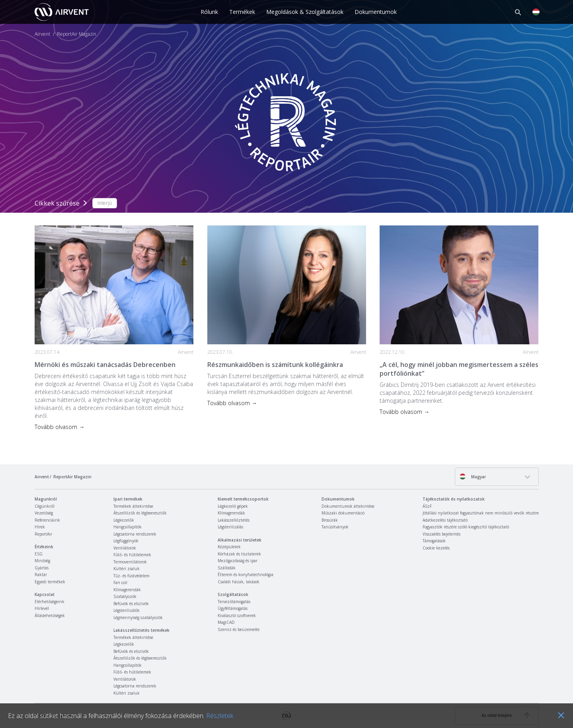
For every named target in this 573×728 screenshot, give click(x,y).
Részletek (220, 716)
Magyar (473, 477)
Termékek (242, 12)
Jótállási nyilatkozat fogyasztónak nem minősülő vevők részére (481, 513)
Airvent (42, 34)
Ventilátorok (125, 548)
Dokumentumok (376, 12)
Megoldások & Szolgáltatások (305, 12)
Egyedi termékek (50, 582)
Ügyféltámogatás (233, 608)
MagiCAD (226, 622)
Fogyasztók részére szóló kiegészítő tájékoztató (466, 527)
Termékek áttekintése (133, 506)
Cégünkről (45, 506)
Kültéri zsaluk (127, 569)
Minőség (42, 561)
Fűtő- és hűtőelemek (132, 555)
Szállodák (227, 568)
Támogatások (434, 541)
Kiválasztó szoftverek (237, 615)
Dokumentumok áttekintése (348, 506)
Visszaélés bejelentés (441, 534)
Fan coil (120, 582)
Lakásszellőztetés (234, 520)
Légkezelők (124, 520)
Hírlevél (42, 608)
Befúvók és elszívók (131, 604)
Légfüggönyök (126, 541)
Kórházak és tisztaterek (239, 554)
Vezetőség (44, 513)
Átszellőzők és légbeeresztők (140, 513)
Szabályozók (125, 596)
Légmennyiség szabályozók (138, 617)
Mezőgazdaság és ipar (238, 561)
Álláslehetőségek (50, 615)
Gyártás (42, 568)
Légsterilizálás (230, 527)
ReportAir (43, 534)
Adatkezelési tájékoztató (445, 520)
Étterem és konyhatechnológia (246, 575)
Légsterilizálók (127, 610)
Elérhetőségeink (50, 602)
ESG (39, 554)
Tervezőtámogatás (234, 602)
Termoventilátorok (130, 562)
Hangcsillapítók (128, 527)
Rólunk (209, 12)
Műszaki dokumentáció (343, 513)
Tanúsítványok (335, 527)
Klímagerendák (127, 590)
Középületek (229, 547)
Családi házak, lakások (239, 582)
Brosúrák (330, 520)
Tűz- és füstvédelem (132, 576)
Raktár (41, 575)
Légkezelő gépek (233, 506)
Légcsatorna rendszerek (135, 534)
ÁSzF (427, 506)
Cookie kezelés (436, 548)
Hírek (40, 527)
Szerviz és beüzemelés (239, 629)
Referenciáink (47, 520)
